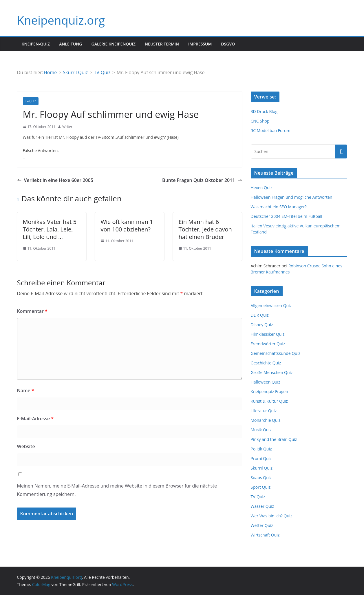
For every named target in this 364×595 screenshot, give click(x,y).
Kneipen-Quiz (36, 44)
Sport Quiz (261, 487)
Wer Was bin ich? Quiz (272, 516)
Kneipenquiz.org (61, 20)
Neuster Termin (162, 44)
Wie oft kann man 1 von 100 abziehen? (127, 226)
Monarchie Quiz (266, 420)
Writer (67, 127)
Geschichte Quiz (266, 363)
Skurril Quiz (262, 468)
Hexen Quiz (262, 188)
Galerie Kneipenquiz (113, 44)
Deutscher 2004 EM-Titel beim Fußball (287, 216)
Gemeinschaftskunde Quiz (276, 353)
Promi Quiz (261, 458)
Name (26, 390)
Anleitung (71, 44)
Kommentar (32, 311)
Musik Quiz (261, 430)
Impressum (200, 44)
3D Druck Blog (264, 111)
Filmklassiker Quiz (268, 334)
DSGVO (228, 44)
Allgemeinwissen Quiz (271, 305)
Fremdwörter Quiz (268, 344)
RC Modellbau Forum (271, 131)
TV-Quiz (31, 101)
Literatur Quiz (264, 411)
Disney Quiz (262, 325)
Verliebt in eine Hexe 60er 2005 (55, 180)
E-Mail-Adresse (35, 419)
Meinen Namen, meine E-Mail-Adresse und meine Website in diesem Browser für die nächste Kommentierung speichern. (117, 490)
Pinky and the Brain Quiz (274, 439)
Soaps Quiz (261, 478)
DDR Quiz (260, 315)
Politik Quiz (261, 449)
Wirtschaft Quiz (265, 535)
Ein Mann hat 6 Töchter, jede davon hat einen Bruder (205, 229)
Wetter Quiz (262, 525)
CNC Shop (260, 121)
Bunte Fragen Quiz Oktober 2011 (202, 180)
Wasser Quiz (263, 506)
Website (26, 446)
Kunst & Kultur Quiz (269, 401)
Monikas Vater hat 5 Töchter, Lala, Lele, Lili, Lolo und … (50, 229)
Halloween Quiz (266, 382)
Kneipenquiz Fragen (269, 392)
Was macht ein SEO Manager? (279, 207)
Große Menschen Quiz (272, 372)
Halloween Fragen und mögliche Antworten (292, 197)
